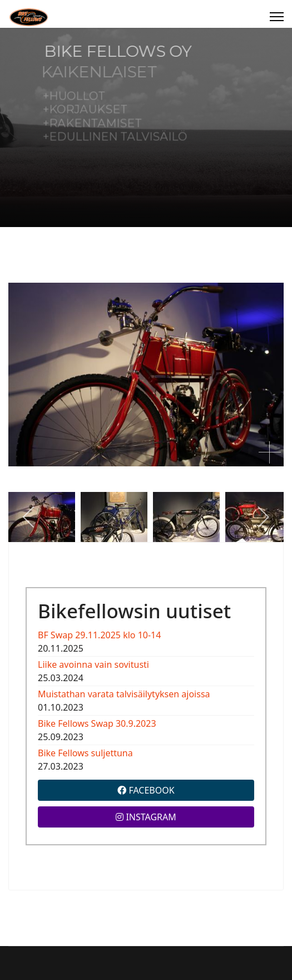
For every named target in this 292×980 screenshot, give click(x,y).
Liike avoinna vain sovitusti (93, 664)
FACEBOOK (146, 790)
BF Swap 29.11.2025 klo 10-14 (99, 635)
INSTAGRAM (146, 817)
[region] (146, 127)
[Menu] (277, 17)
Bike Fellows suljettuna (85, 753)
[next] (263, 517)
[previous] (29, 517)
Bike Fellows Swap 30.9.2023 (97, 723)
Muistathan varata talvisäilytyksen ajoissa (124, 694)
